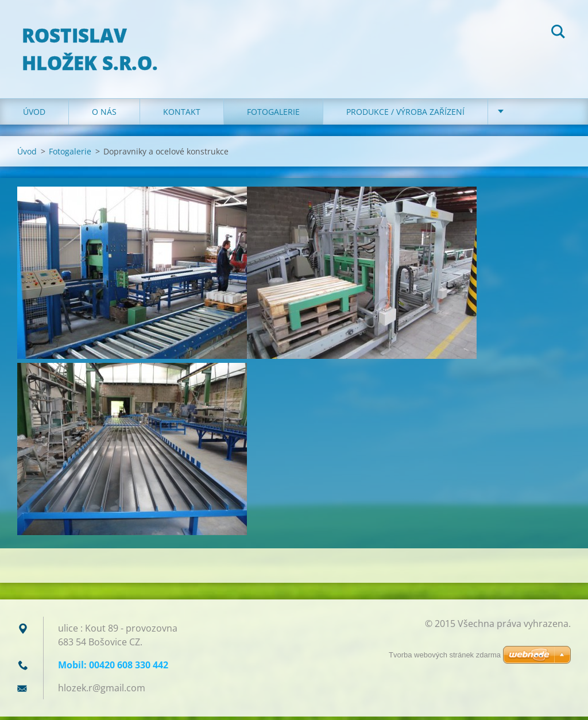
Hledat (558, 33)
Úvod (34, 115)
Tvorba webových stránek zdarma (445, 655)
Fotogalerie (273, 115)
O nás (104, 115)
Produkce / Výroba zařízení (405, 115)
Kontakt (182, 115)
